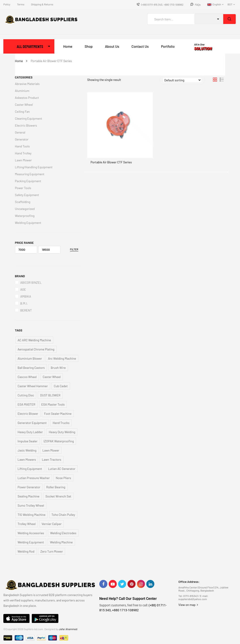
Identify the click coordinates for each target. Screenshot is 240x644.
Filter (74, 249)
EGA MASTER (27, 404)
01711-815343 (190, 596)
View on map (188, 605)
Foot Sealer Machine (58, 414)
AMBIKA (26, 296)
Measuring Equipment (30, 174)
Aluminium (22, 91)
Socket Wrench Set (58, 496)
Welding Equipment (28, 223)
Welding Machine (61, 542)
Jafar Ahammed (68, 629)
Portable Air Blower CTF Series (111, 162)
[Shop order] (182, 80)
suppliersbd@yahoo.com (192, 599)
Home (19, 61)
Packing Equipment (28, 181)
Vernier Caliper (52, 524)
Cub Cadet (61, 386)
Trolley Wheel (27, 524)
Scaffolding (23, 202)
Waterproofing (25, 216)
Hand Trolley (23, 153)
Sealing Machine (29, 496)
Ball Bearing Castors (31, 368)
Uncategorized (25, 209)
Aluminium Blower (30, 358)
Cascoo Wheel (27, 377)
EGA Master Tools (53, 404)
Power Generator (29, 487)
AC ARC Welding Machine (34, 340)
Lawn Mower (23, 160)
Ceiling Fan (22, 111)
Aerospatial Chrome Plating (36, 349)
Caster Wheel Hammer (33, 386)
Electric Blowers (26, 125)
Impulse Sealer (28, 441)
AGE (23, 289)
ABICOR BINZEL (31, 282)
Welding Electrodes (63, 533)
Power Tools (23, 188)
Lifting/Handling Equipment (34, 167)
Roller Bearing (56, 487)
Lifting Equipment (30, 469)
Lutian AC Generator (62, 469)
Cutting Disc (26, 395)
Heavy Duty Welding (62, 432)
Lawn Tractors (52, 459)
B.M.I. (24, 303)
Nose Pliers (63, 478)
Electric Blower (28, 414)
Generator (22, 139)
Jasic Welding (27, 450)
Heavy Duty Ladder (30, 432)
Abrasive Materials (27, 84)
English (214, 4)
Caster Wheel (24, 105)
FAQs (198, 4)
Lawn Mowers (27, 459)
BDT (230, 4)
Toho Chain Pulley (63, 515)
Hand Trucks (61, 423)
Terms (21, 4)
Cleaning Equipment (29, 118)
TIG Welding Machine (32, 515)
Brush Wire (58, 368)
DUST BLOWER (50, 395)
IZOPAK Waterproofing (59, 441)
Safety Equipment (27, 195)
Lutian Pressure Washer (34, 478)
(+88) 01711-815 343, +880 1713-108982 (162, 4)
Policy (7, 4)
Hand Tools (22, 146)
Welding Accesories (31, 533)
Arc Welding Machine (62, 358)
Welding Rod (26, 551)
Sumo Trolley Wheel (31, 505)
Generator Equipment (32, 423)
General (20, 132)
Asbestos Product (27, 98)
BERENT (26, 310)
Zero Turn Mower (52, 551)
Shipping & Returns (42, 4)
